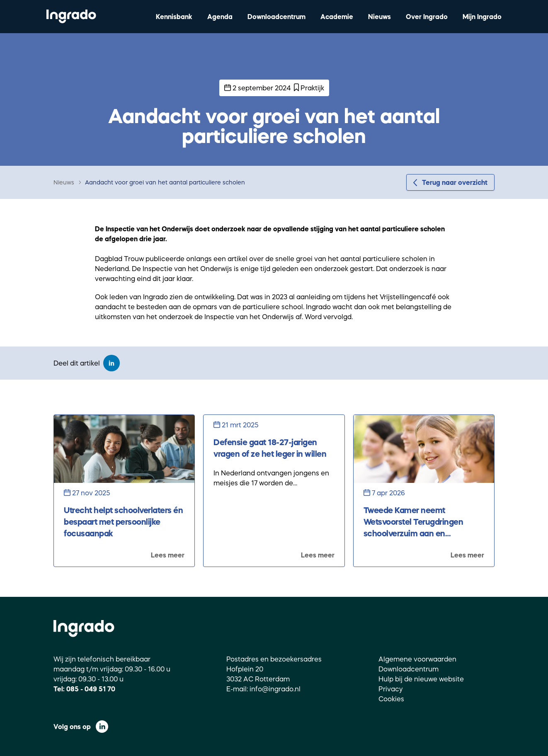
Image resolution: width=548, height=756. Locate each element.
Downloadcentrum (276, 17)
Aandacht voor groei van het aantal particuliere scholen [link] (165, 182)
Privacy (391, 689)
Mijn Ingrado (482, 17)
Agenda (220, 17)
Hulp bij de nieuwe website (421, 679)
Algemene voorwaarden (417, 659)
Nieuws (379, 17)
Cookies (391, 699)
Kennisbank (174, 17)
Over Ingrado (427, 17)
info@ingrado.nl (275, 689)
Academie (337, 17)
